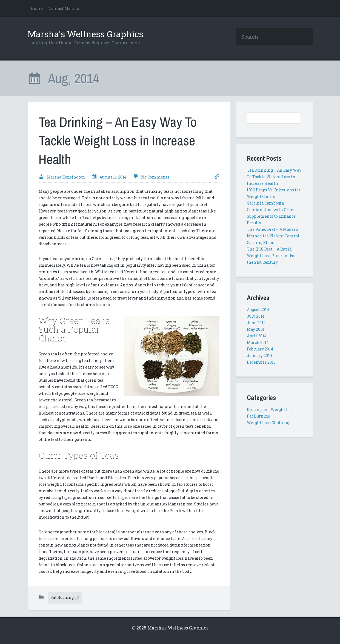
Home (37, 8)
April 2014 (257, 336)
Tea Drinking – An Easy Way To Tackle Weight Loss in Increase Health (118, 140)
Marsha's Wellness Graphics (85, 34)
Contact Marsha (64, 8)
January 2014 (259, 356)
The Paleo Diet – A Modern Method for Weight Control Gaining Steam (273, 236)
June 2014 (256, 323)
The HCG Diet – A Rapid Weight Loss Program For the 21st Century (272, 256)
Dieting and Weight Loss (271, 409)
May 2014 (256, 329)
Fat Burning (65, 597)
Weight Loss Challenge (269, 423)
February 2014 (260, 349)
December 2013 (261, 362)
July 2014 (256, 316)
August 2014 (258, 310)
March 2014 (258, 342)
